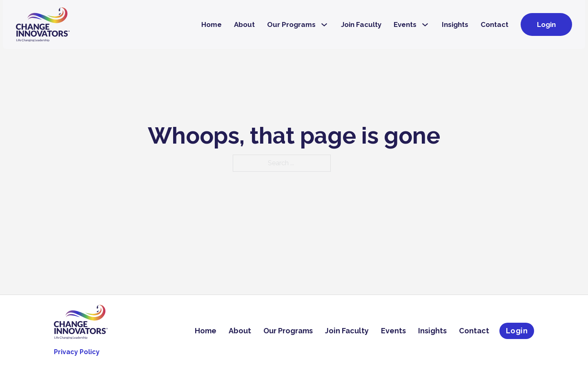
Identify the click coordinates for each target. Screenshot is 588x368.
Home (212, 24)
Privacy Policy (77, 352)
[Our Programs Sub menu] (324, 25)
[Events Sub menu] (425, 25)
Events (405, 24)
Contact (494, 24)
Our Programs (291, 24)
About (244, 24)
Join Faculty (361, 24)
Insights (455, 24)
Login (546, 24)
